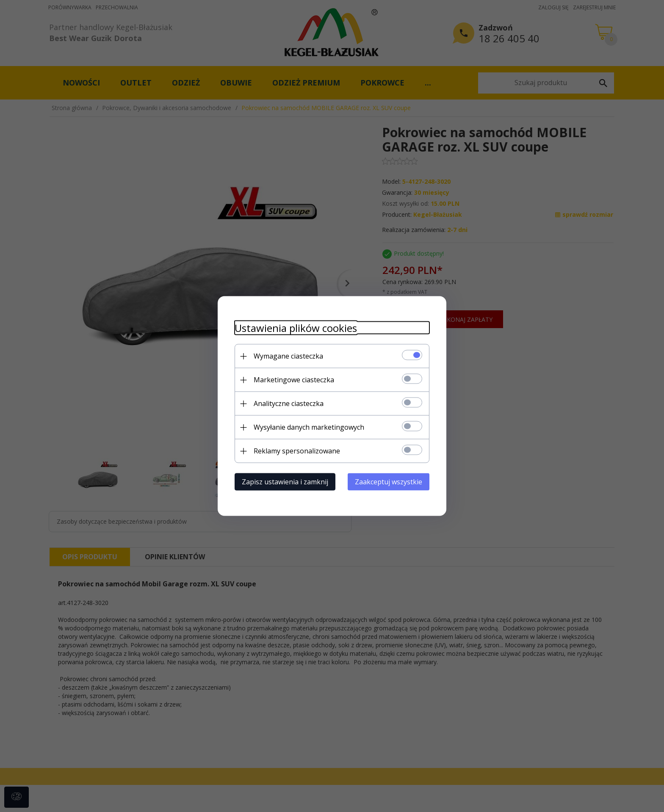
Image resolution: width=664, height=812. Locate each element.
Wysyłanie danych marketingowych (309, 427)
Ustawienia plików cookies (296, 328)
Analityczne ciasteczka (289, 403)
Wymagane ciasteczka (288, 356)
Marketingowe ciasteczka (294, 380)
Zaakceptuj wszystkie (389, 482)
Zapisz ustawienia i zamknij (285, 482)
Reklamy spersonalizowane (297, 451)
